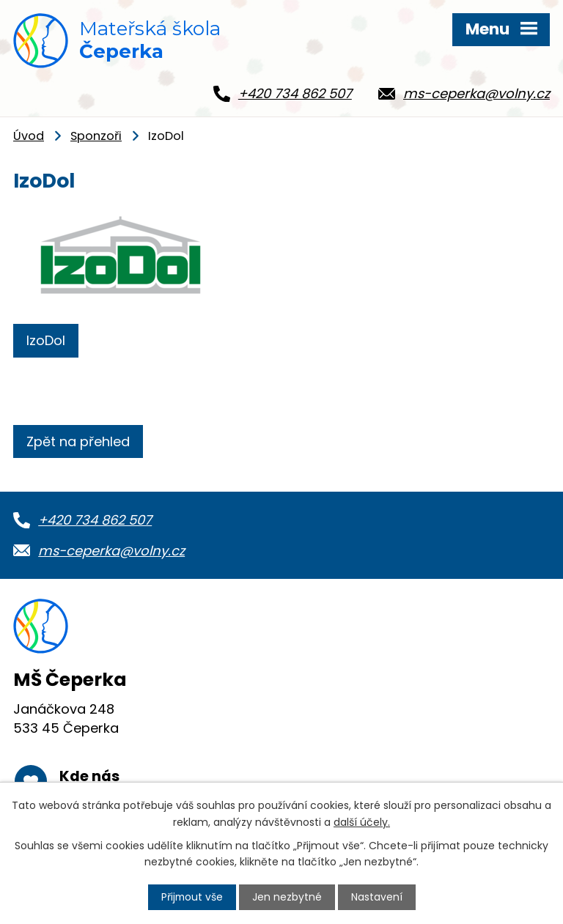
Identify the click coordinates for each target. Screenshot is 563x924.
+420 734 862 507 (95, 525)
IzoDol (46, 345)
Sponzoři (96, 141)
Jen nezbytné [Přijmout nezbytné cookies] (288, 897)
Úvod (29, 141)
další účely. (362, 821)
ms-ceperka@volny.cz (111, 555)
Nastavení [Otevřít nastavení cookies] (378, 897)
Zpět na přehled (78, 447)
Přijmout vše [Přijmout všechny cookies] (192, 897)
